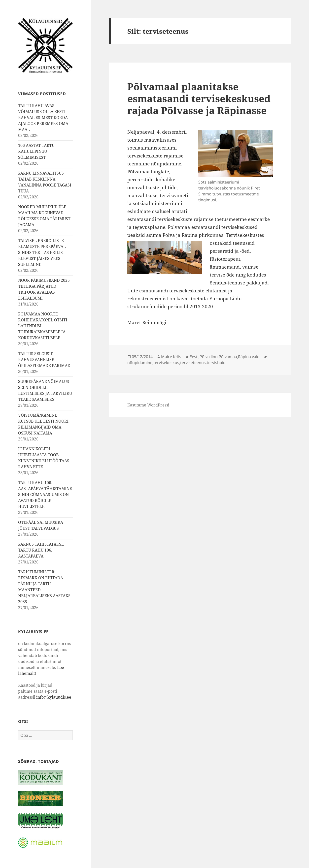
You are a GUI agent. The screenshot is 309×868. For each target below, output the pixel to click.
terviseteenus (193, 363)
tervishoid (216, 363)
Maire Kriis (171, 357)
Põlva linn (209, 357)
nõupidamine (140, 363)
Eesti (194, 357)
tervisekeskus (166, 363)
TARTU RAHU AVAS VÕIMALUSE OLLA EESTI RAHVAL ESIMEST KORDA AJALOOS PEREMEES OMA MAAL (43, 118)
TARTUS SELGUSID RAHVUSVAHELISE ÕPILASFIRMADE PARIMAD (44, 360)
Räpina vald (249, 357)
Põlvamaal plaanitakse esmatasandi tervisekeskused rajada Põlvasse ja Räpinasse (199, 98)
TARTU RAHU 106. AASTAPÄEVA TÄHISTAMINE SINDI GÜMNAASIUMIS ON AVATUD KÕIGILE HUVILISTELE (45, 495)
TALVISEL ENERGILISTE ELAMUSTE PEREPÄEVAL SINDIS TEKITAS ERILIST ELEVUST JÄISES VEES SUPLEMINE (42, 252)
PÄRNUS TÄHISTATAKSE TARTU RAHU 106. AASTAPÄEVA (41, 550)
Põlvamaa (228, 357)
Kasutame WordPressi (148, 405)
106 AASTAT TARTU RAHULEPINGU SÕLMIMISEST (36, 151)
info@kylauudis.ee (54, 697)
